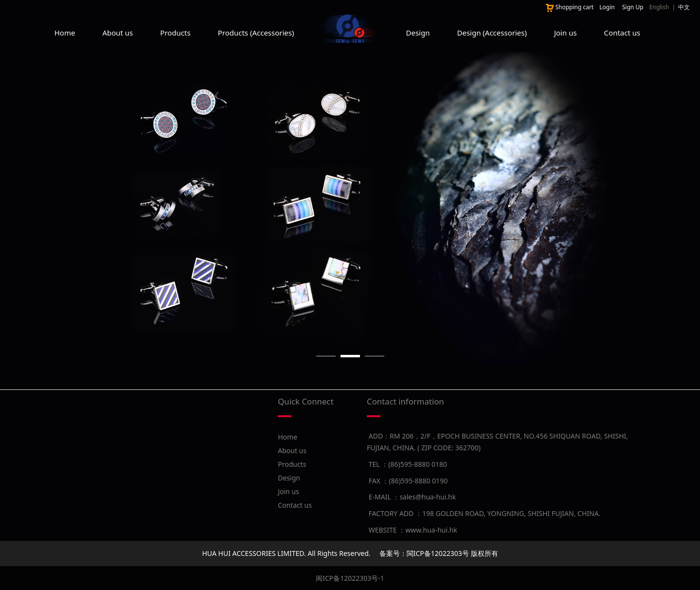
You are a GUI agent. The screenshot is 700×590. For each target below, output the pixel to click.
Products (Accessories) (256, 33)
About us (117, 33)
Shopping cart (569, 7)
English (659, 7)
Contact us (622, 33)
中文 (684, 7)
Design (418, 33)
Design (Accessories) (492, 33)
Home (65, 33)
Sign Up (633, 7)
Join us (565, 33)
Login (607, 7)
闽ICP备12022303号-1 (350, 578)
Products (175, 33)
